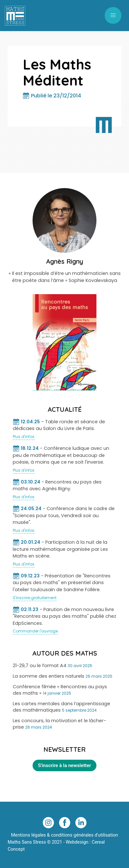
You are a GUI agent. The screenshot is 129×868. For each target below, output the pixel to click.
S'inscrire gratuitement (35, 598)
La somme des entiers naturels (49, 676)
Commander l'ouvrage (35, 631)
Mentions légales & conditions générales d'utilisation (64, 835)
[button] (113, 15)
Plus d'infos (24, 437)
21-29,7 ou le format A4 (40, 665)
